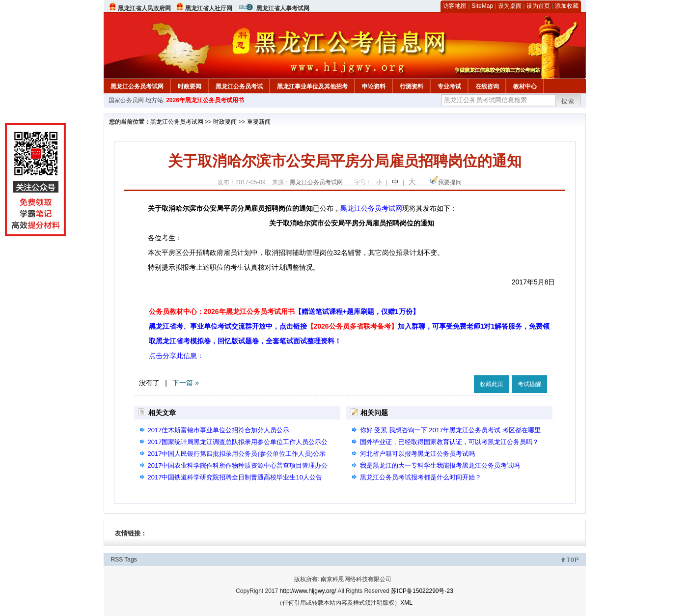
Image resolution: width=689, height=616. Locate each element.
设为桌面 (510, 6)
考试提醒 (529, 384)
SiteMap (482, 6)
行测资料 (412, 86)
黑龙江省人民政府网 (144, 8)
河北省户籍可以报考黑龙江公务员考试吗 (417, 454)
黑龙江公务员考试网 (137, 86)
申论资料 (374, 86)
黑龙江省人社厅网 (209, 8)
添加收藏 (567, 6)
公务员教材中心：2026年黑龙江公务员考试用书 (284, 311)
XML (406, 603)
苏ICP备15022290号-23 (422, 591)
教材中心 (525, 86)
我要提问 (450, 182)
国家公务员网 (126, 100)
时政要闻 (190, 86)
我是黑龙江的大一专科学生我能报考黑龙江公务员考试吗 (440, 465)
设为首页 (538, 6)
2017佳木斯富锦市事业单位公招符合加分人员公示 (219, 430)
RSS (117, 560)
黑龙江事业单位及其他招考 (312, 86)
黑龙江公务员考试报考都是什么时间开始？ (421, 477)
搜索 (568, 101)
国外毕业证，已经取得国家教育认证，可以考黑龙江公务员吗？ (449, 442)
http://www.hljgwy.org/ (308, 591)
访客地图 (455, 6)
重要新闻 (259, 122)
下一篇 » (186, 383)
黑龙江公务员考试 (239, 86)
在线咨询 (487, 86)
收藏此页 (492, 384)
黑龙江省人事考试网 (283, 8)
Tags (130, 560)
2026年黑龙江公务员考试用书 (205, 100)
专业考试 (449, 86)
